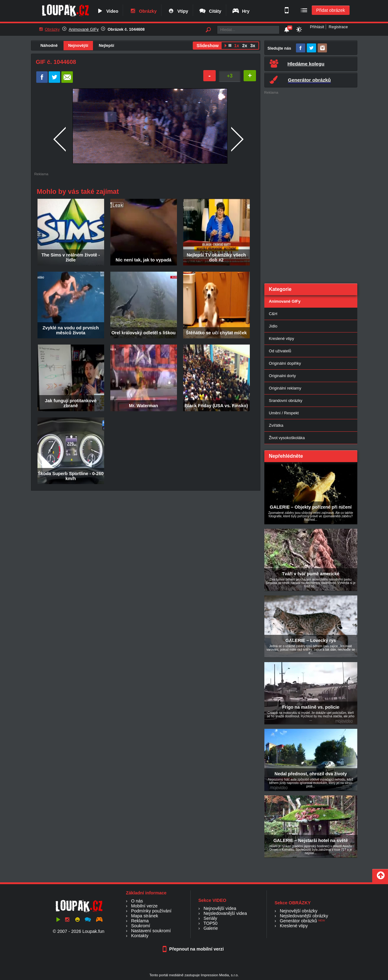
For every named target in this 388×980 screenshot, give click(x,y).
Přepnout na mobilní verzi (194, 949)
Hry (241, 11)
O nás (137, 901)
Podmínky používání (151, 911)
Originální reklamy (285, 388)
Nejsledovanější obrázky (304, 916)
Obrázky (143, 11)
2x (245, 46)
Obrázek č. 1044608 (126, 29)
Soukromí (141, 926)
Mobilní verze (144, 906)
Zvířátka (276, 425)
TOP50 (210, 923)
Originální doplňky (285, 363)
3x (253, 46)
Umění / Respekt (284, 413)
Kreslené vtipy (282, 339)
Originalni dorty (282, 376)
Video (107, 11)
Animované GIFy (84, 29)
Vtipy (178, 11)
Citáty (210, 11)
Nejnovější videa (220, 908)
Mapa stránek (145, 916)
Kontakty (140, 936)
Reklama (140, 921)
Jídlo (273, 326)
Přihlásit (317, 27)
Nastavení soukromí (151, 931)
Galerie (211, 928)
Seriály (210, 918)
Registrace (338, 27)
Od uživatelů (280, 351)
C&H (273, 314)
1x (236, 46)
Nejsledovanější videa (225, 913)
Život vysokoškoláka (287, 438)
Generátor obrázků (298, 921)
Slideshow (207, 46)
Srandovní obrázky (286, 401)
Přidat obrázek (331, 10)
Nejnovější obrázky (299, 911)
